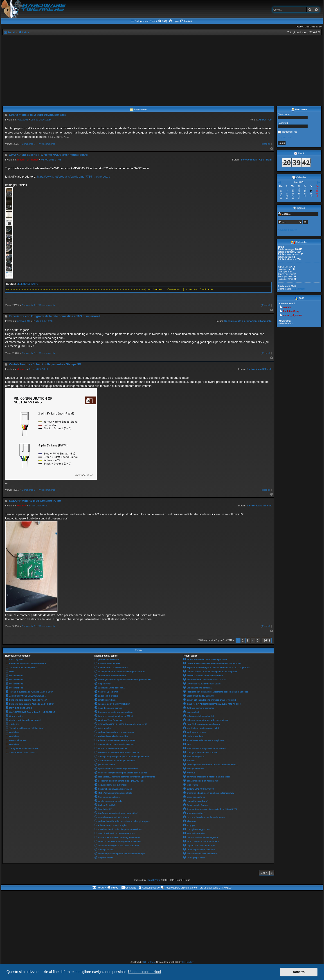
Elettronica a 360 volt (259, 369)
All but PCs (265, 120)
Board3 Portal (153, 880)
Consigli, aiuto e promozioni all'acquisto (248, 321)
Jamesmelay (299, 289)
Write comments (47, 144)
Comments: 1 (28, 144)
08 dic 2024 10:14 (38, 369)
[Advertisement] (162, 69)
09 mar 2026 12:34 (41, 120)
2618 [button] (267, 640)
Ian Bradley (188, 962)
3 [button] (248, 640)
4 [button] (253, 640)
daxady (22, 369)
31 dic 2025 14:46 (43, 321)
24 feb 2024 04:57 (39, 506)
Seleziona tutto (27, 284)
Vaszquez (23, 120)
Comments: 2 (28, 305)
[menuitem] (162, 21)
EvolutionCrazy (291, 311)
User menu (299, 110)
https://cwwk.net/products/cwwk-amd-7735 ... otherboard (73, 177)
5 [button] (258, 640)
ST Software (150, 962)
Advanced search (287, 230)
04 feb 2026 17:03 (51, 160)
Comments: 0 (28, 490)
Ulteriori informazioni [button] (144, 972)
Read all (266, 144)
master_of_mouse (28, 160)
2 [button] (243, 640)
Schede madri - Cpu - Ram (256, 160)
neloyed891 (24, 321)
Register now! (285, 137)
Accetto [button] (299, 972)
